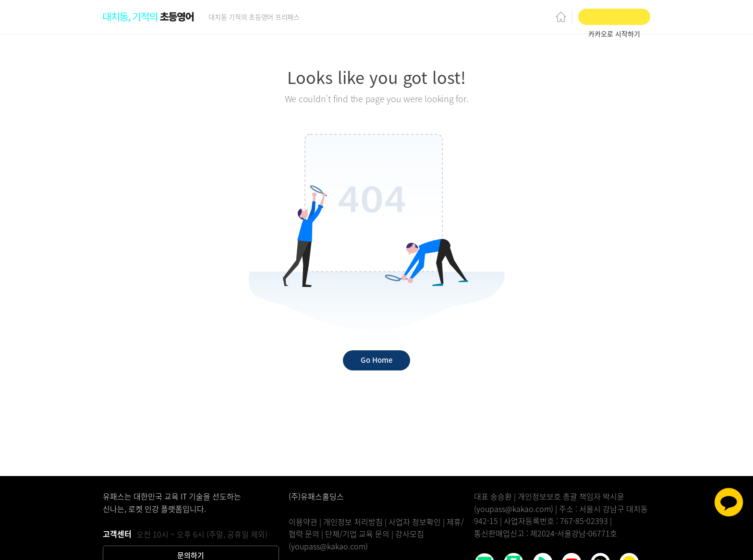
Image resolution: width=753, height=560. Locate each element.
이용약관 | (306, 522)
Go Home (376, 360)
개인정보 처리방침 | (356, 522)
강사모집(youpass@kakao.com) (356, 540)
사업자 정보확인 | (418, 522)
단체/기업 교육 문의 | (360, 534)
